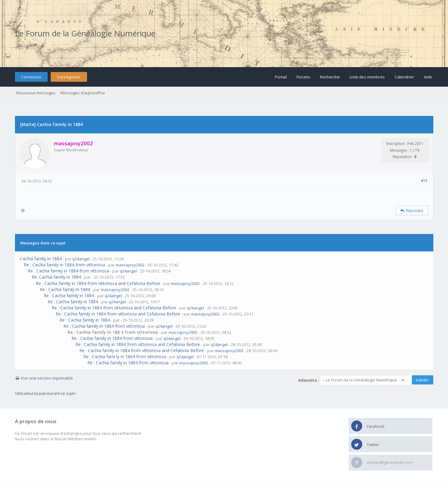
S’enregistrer (69, 77)
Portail (281, 77)
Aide (428, 77)
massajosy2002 (130, 265)
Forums (303, 77)
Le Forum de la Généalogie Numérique (85, 33)
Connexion (31, 77)
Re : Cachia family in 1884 (65, 289)
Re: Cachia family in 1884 (56, 277)
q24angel (81, 259)
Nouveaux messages (36, 93)
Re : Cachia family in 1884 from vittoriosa (64, 265)
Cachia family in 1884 (41, 259)
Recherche (330, 77)
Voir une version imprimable (47, 378)
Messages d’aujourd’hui (83, 93)
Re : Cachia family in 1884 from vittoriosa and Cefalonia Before (98, 283)
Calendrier (404, 77)
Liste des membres (367, 77)
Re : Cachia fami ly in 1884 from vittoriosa (125, 357)
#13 (424, 180)
